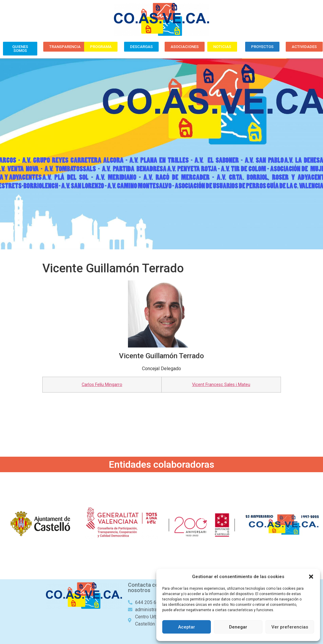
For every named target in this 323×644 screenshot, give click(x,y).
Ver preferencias (290, 627)
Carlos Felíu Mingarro (102, 385)
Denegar (238, 627)
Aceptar (187, 627)
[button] (311, 577)
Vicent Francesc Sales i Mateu (221, 385)
